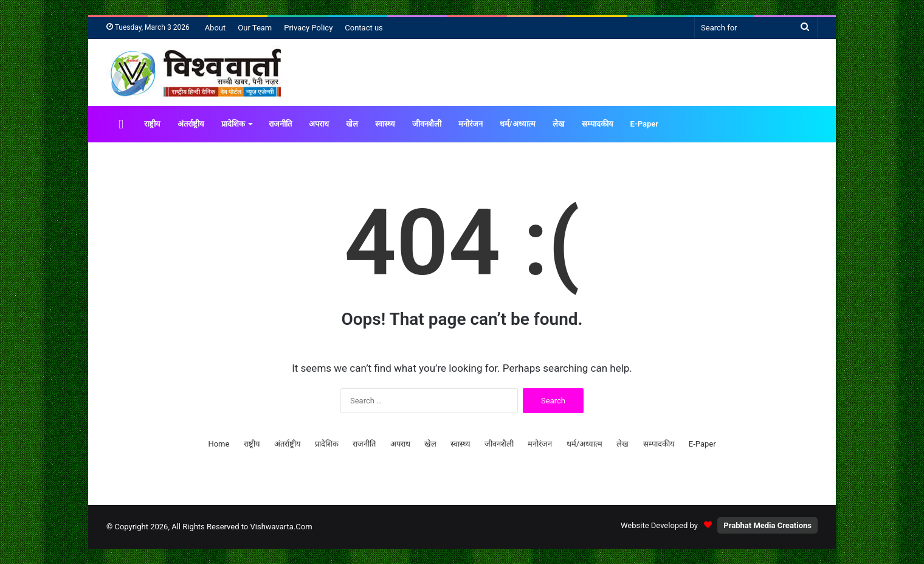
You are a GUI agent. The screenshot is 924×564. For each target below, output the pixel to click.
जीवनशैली (427, 124)
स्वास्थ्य (385, 124)
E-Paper (644, 124)
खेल (352, 124)
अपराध (319, 124)
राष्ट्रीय (152, 124)
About (215, 28)
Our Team (255, 28)
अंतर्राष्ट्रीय (191, 124)
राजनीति (280, 124)
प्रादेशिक (233, 124)
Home (219, 444)
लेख (559, 124)
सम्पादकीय (598, 124)
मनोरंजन (471, 124)
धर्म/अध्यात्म (518, 124)
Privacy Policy (308, 28)
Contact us (364, 28)
